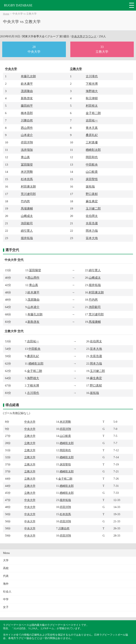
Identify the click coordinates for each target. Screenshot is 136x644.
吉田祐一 (92, 120)
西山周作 (27, 128)
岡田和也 (92, 157)
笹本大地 (92, 238)
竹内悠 (25, 201)
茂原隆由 (27, 91)
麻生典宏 (92, 201)
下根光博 (92, 84)
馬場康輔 (27, 208)
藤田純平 (27, 106)
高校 (6, 568)
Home (6, 14)
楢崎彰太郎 (93, 150)
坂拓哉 (90, 186)
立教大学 (76, 69)
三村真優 (92, 142)
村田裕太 (92, 106)
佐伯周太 (92, 216)
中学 (6, 599)
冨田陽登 (27, 164)
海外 (6, 584)
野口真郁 (92, 194)
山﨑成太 (27, 216)
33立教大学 (102, 49)
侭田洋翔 (27, 142)
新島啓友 (27, 98)
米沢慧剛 (27, 172)
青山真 (25, 157)
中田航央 (92, 164)
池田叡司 (27, 223)
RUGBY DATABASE (18, 5)
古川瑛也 (92, 76)
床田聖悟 (92, 179)
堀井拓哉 (27, 238)
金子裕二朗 (93, 113)
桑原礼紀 (92, 135)
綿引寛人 (27, 231)
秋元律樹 (92, 98)
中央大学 (11, 69)
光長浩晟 (92, 223)
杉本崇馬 (27, 179)
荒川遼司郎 (28, 194)
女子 (6, 607)
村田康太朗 (28, 186)
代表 (6, 576)
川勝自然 (27, 120)
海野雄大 (92, 91)
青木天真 (92, 128)
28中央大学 (34, 49)
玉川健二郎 (93, 208)
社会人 (7, 592)
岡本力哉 (92, 231)
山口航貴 (92, 172)
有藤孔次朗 (28, 76)
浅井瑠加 (27, 150)
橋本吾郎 (27, 113)
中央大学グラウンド (84, 36)
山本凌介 (27, 135)
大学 (6, 560)
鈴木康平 (27, 84)
